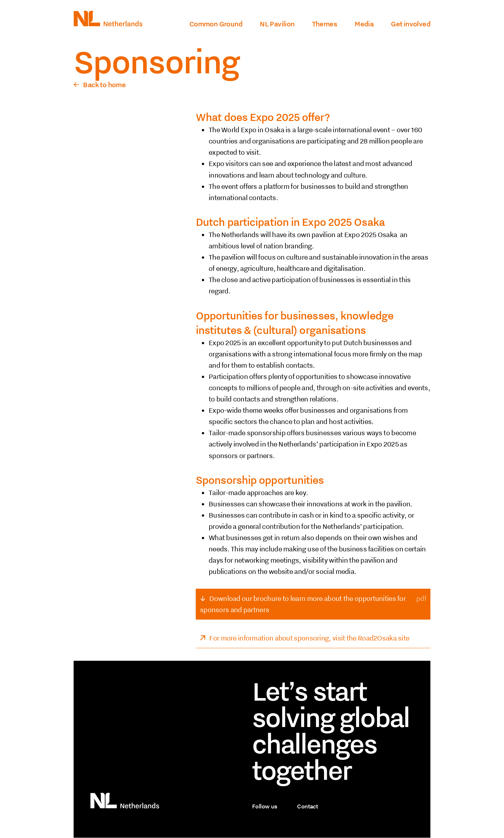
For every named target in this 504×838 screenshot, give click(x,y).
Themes (325, 24)
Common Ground (216, 24)
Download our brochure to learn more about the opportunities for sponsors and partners (303, 604)
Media (364, 24)
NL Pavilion (277, 24)
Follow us (265, 806)
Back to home (104, 85)
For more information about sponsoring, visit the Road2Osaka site (309, 638)
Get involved (411, 24)
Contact (307, 806)
